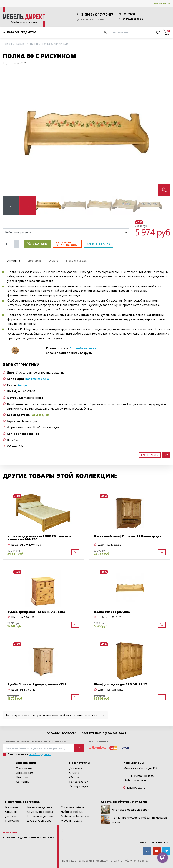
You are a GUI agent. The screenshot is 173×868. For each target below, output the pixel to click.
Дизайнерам (24, 773)
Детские (11, 816)
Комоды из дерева (40, 812)
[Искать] (106, 32)
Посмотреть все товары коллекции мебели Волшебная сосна (55, 715)
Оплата (74, 773)
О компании (24, 768)
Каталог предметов (20, 32)
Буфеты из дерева (39, 807)
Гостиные (12, 807)
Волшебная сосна (37, 379)
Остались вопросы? (62, 733)
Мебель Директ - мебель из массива (33, 837)
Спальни (11, 812)
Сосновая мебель (73, 807)
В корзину (37, 244)
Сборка (74, 777)
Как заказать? (162, 3)
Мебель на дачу (72, 820)
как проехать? (135, 787)
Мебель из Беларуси (75, 816)
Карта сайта (10, 832)
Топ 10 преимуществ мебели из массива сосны (134, 820)
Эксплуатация (79, 786)
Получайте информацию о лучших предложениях (34, 741)
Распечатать (150, 455)
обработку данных (40, 754)
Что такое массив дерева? (125, 810)
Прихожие (12, 820)
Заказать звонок (131, 19)
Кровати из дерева (40, 816)
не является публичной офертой (129, 860)
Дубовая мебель (72, 812)
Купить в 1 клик (98, 244)
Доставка (76, 768)
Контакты (127, 14)
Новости (22, 777)
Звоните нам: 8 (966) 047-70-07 (104, 733)
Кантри (22, 385)
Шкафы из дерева (39, 820)
